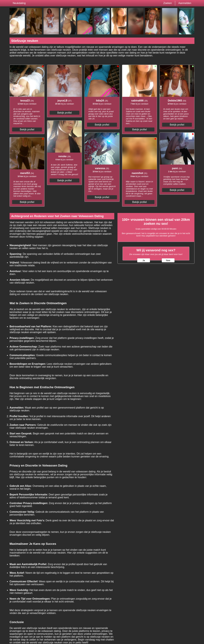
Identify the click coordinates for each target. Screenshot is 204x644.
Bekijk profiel (27, 129)
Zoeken (168, 3)
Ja (144, 260)
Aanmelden (185, 3)
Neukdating (19, 3)
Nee (168, 260)
